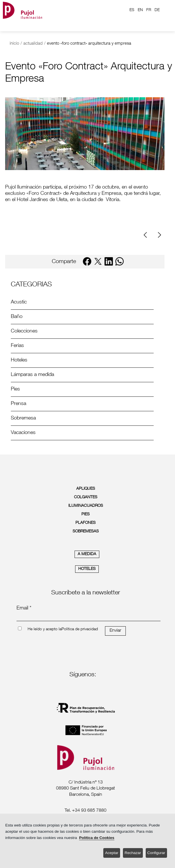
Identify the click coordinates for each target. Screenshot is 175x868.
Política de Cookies (97, 838)
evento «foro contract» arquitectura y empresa (89, 44)
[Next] (159, 235)
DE (157, 10)
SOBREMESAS (86, 532)
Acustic (19, 302)
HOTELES (87, 569)
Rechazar (133, 853)
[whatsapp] (120, 261)
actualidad (33, 44)
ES (132, 10)
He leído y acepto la (45, 629)
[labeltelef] (86, 811)
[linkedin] (109, 261)
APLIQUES (86, 489)
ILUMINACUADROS (86, 506)
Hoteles (19, 360)
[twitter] (98, 261)
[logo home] (22, 10)
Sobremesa (23, 418)
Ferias (17, 346)
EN (140, 10)
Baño (17, 317)
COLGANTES (86, 497)
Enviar (115, 631)
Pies (15, 389)
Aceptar (112, 853)
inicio (14, 44)
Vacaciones (23, 433)
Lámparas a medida (32, 375)
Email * (24, 608)
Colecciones (24, 331)
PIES (86, 514)
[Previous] (147, 235)
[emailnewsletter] (89, 617)
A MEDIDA (87, 554)
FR (149, 10)
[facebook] (87, 261)
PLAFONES (86, 523)
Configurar (156, 853)
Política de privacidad (80, 629)
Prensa (18, 404)
